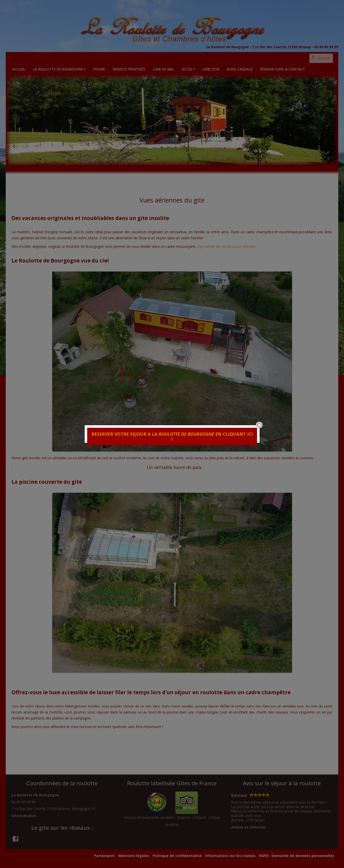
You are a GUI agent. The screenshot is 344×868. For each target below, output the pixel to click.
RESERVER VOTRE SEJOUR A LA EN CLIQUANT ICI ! (172, 436)
